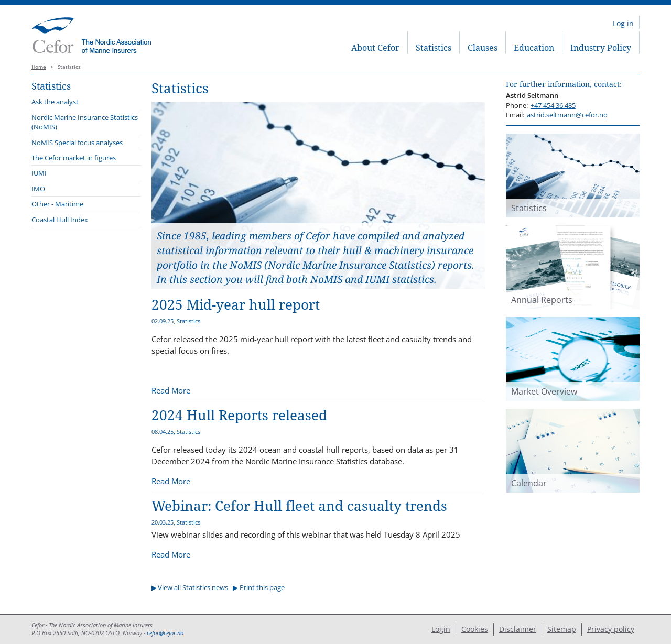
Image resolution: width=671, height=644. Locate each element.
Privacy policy (611, 629)
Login (441, 629)
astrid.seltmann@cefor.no (567, 115)
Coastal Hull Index (60, 220)
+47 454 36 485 (553, 105)
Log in (623, 23)
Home (39, 67)
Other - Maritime (57, 204)
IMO (38, 189)
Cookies (475, 629)
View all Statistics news (193, 587)
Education (534, 48)
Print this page (262, 587)
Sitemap (562, 629)
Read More (171, 390)
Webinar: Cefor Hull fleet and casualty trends (299, 506)
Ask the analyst (55, 102)
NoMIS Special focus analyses (77, 143)
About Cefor (375, 48)
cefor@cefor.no (165, 633)
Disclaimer (518, 629)
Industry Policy (601, 48)
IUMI (39, 173)
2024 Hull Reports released (239, 415)
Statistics (434, 48)
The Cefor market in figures (74, 158)
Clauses (483, 48)
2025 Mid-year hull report (236, 305)
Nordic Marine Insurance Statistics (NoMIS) (85, 122)
